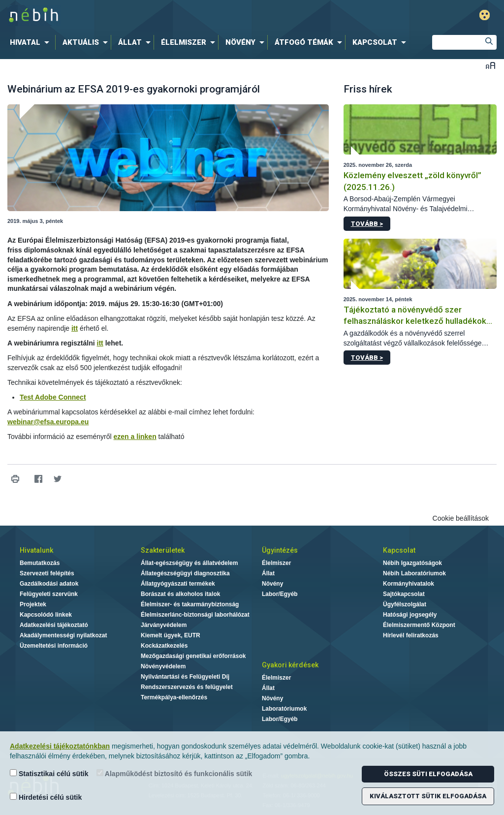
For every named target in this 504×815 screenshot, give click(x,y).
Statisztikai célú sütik (49, 773)
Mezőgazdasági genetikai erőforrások (193, 656)
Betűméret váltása (490, 65)
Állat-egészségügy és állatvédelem (189, 563)
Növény (272, 584)
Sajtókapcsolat (404, 594)
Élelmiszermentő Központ (419, 625)
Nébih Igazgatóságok (412, 563)
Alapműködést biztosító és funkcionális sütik (174, 773)
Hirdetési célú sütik (46, 797)
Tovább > (367, 224)
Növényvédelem (163, 666)
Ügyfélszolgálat (405, 604)
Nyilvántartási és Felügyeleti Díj (185, 677)
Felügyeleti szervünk (49, 594)
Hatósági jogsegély (410, 615)
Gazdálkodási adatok (49, 584)
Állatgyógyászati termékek (178, 584)
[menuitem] (31, 42)
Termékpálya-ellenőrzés (174, 697)
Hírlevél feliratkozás (411, 635)
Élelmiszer (276, 563)
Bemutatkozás (40, 563)
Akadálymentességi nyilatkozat (63, 635)
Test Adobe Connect (53, 397)
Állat (268, 573)
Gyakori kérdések (290, 665)
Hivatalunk (36, 550)
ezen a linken (135, 437)
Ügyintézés (280, 550)
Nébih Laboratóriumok (414, 573)
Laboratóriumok (284, 709)
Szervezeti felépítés (47, 573)
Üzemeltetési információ (54, 646)
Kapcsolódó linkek (46, 615)
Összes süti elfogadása (428, 774)
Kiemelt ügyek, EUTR (171, 635)
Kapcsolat (399, 550)
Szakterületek (163, 550)
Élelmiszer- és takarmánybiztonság (190, 604)
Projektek (33, 604)
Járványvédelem (164, 625)
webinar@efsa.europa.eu (48, 422)
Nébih (150, 16)
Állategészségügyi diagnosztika (185, 573)
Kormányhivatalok (409, 584)
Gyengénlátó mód (485, 15)
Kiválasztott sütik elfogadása (428, 796)
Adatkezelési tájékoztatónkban (60, 746)
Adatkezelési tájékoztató (54, 625)
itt (75, 328)
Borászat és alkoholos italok (180, 594)
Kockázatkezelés (164, 646)
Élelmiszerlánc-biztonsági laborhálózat (195, 615)
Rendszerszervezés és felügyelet (187, 687)
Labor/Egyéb (280, 594)
